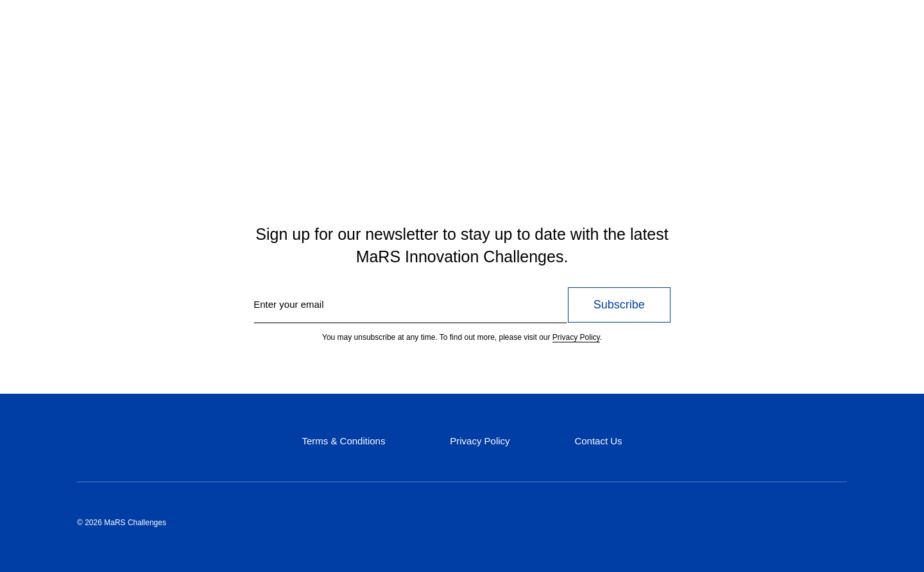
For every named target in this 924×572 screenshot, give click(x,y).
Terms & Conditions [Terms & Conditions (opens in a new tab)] (343, 441)
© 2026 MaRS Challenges (122, 523)
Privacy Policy (576, 337)
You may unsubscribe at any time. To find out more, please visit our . (462, 338)
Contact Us (598, 441)
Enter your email (288, 304)
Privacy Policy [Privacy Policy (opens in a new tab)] (480, 441)
